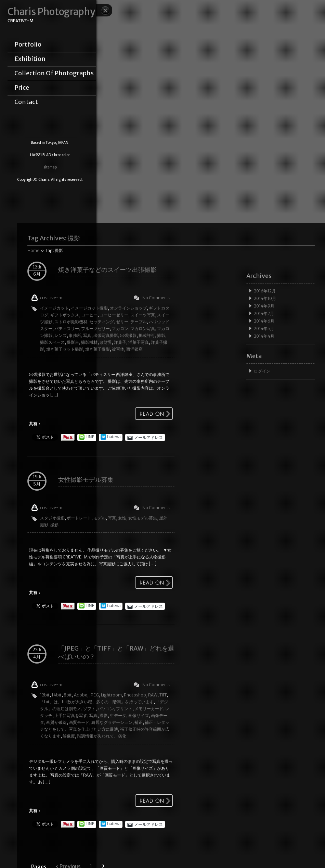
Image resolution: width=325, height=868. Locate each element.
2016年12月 (265, 291)
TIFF (163, 695)
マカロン (120, 329)
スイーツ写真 (143, 315)
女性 (122, 518)
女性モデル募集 (143, 518)
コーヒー (89, 315)
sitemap (50, 167)
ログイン (262, 371)
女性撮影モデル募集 (86, 480)
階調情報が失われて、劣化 (102, 736)
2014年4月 (264, 336)
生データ (118, 715)
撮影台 (73, 342)
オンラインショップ (128, 308)
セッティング (102, 322)
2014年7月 (264, 313)
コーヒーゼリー (114, 315)
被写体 (118, 349)
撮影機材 (89, 342)
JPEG (94, 695)
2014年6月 (264, 321)
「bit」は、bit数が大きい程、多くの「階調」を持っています (97, 702)
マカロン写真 (143, 329)
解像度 (69, 736)
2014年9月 (264, 306)
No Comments (156, 298)
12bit (45, 695)
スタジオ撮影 (52, 518)
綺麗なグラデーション (112, 722)
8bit (68, 695)
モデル (100, 518)
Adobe (81, 695)
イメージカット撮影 (89, 308)
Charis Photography (51, 12)
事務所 (75, 335)
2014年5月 (264, 329)
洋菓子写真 (139, 342)
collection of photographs (54, 73)
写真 (87, 335)
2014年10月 (265, 298)
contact (26, 102)
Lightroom (111, 695)
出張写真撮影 (106, 335)
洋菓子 (120, 342)
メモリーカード (149, 709)
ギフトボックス (65, 315)
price (22, 88)
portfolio (28, 45)
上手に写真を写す (71, 715)
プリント (124, 709)
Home (33, 250)
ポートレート (79, 518)
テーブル (139, 322)
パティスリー (67, 329)
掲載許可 (147, 335)
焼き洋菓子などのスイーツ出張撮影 (107, 270)
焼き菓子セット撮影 (65, 349)
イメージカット (54, 308)
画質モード (79, 722)
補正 (139, 722)
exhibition (30, 59)
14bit (57, 695)
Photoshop (135, 695)
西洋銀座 (134, 349)
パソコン (106, 709)
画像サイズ (139, 715)
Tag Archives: (54, 238)
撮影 (161, 335)
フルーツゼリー (95, 329)
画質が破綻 (56, 722)
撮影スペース (52, 342)
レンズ (61, 335)
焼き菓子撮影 (97, 349)
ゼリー (122, 322)
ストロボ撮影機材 (71, 322)
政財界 (106, 342)
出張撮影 (128, 335)
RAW (153, 695)
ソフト (89, 709)
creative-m (51, 298)
